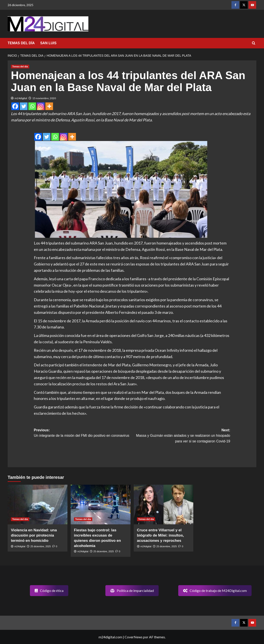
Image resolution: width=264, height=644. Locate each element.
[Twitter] (24, 106)
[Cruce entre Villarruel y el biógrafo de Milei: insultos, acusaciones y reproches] (164, 505)
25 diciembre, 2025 (41, 546)
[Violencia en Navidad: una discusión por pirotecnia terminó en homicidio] (38, 505)
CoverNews (134, 637)
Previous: (83, 433)
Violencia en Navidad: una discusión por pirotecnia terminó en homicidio (34, 535)
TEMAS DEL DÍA (21, 43)
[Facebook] (15, 106)
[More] (49, 106)
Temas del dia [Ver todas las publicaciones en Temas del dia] (20, 66)
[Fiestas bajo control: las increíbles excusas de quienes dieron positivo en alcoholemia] (101, 505)
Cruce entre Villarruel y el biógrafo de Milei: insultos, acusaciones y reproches (160, 535)
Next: (181, 436)
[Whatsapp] (32, 106)
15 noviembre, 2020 (44, 98)
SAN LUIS (48, 43)
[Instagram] (41, 106)
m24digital (21, 98)
